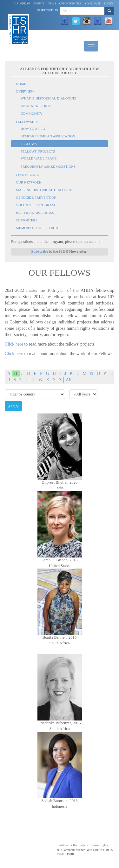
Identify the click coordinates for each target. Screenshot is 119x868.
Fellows (29, 144)
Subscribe (40, 251)
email (98, 242)
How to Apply (33, 129)
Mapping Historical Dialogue (44, 190)
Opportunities (70, 3)
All (69, 380)
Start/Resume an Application (48, 136)
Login (109, 3)
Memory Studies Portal (38, 228)
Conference (27, 175)
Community (32, 113)
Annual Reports (36, 106)
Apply (13, 406)
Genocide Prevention (36, 197)
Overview (25, 91)
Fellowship (27, 122)
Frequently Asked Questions (48, 166)
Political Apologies (35, 213)
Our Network (29, 182)
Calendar (23, 3)
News (52, 3)
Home (21, 84)
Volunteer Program (35, 205)
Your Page (93, 3)
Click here (14, 344)
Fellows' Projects (38, 151)
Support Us (47, 10)
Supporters (27, 220)
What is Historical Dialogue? (49, 98)
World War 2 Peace (39, 158)
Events (39, 3)
